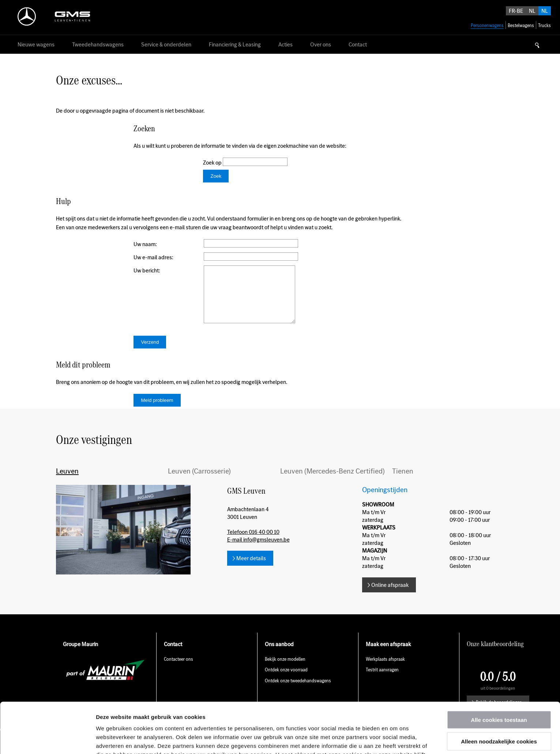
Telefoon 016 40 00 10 (253, 543)
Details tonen (395, 740)
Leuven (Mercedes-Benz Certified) (332, 482)
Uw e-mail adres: (153, 257)
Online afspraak (390, 596)
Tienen (403, 482)
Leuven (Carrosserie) (199, 482)
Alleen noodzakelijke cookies (499, 694)
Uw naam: (145, 244)
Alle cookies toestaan (499, 672)
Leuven (67, 482)
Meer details (251, 569)
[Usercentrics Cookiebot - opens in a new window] (47, 740)
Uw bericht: (147, 270)
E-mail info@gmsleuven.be (258, 551)
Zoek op (213, 163)
